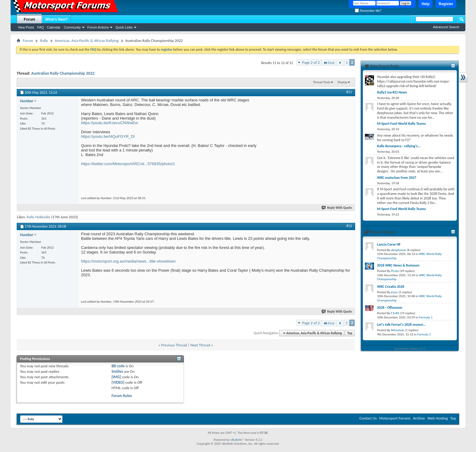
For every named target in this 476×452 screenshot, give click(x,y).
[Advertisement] (306, 136)
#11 (349, 92)
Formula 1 (426, 317)
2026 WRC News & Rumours (398, 265)
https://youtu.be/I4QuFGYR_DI (108, 136)
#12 (349, 226)
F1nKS (395, 313)
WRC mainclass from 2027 (397, 178)
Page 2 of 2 (311, 62)
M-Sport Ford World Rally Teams (401, 124)
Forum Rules (122, 396)
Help (426, 4)
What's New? (56, 19)
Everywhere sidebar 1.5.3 (410, 349)
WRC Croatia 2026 (391, 287)
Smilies (117, 371)
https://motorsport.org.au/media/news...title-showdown (128, 261)
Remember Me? (368, 11)
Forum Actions (98, 27)
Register (446, 4)
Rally (44, 41)
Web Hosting (438, 418)
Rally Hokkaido (39, 217)
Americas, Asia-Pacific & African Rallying (87, 41)
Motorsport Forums (395, 418)
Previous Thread (174, 345)
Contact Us (368, 418)
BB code (118, 366)
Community (72, 27)
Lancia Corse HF (389, 244)
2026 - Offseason (390, 308)
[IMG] (116, 377)
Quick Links (124, 27)
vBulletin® (237, 440)
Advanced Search (446, 27)
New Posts (26, 27)
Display (342, 82)
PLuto (395, 271)
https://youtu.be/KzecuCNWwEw (109, 123)
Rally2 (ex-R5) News (392, 92)
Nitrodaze (398, 330)
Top (350, 333)
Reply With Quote (337, 208)
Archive (419, 418)
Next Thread (201, 345)
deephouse (399, 250)
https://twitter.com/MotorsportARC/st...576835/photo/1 (128, 164)
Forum (29, 19)
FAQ (41, 27)
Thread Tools (322, 82)
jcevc (394, 292)
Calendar (54, 27)
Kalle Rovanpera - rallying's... (399, 146)
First (329, 63)
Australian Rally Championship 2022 (63, 73)
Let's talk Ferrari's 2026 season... (401, 325)
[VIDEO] (118, 382)
